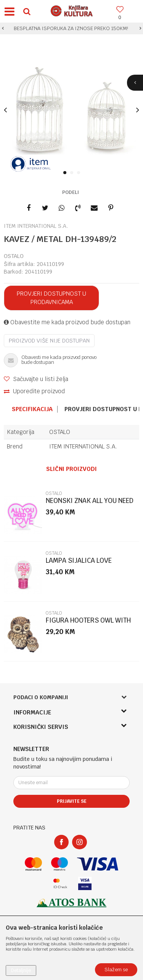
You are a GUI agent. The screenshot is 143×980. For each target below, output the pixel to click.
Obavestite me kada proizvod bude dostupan (67, 322)
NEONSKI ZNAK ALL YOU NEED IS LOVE (90, 504)
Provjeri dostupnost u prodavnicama (51, 298)
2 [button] (73, 173)
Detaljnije (21, 970)
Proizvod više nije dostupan (49, 341)
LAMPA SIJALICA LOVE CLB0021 (79, 564)
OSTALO (14, 256)
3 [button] (80, 173)
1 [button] (66, 173)
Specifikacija (32, 409)
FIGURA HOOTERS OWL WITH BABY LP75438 (88, 624)
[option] (71, 29)
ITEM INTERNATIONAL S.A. (83, 446)
